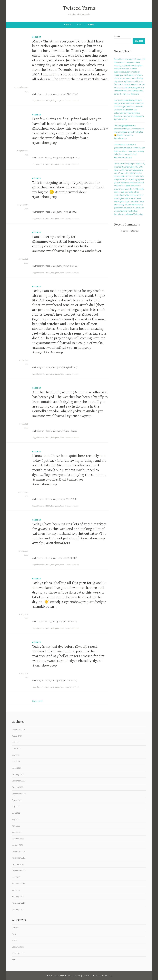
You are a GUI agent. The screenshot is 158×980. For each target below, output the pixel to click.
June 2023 (16, 749)
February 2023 (18, 774)
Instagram (55, 101)
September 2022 (19, 794)
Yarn (62, 101)
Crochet (37, 37)
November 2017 (18, 903)
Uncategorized (18, 953)
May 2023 (16, 755)
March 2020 (17, 832)
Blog (79, 25)
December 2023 (19, 729)
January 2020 (17, 845)
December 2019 (19, 851)
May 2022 (16, 819)
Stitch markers (18, 947)
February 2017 (18, 909)
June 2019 (16, 877)
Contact (91, 25)
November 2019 (18, 858)
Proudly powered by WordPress (63, 976)
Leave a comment (72, 101)
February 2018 (18, 896)
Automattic (105, 976)
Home (67, 25)
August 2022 (17, 800)
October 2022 (18, 787)
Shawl (14, 940)
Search (117, 37)
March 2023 (17, 768)
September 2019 (19, 871)
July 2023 (16, 742)
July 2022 (16, 806)
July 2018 (16, 890)
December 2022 (19, 781)
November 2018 (18, 884)
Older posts (38, 701)
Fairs (14, 934)
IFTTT (48, 101)
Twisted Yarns (79, 8)
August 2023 (17, 736)
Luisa (26, 91)
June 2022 (16, 813)
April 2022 (16, 826)
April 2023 (16, 762)
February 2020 (18, 839)
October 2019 (18, 864)
